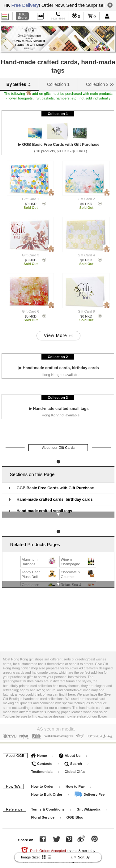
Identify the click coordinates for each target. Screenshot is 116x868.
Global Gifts (75, 764)
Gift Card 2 (86, 199)
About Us (70, 748)
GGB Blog (75, 810)
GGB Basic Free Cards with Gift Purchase (55, 483)
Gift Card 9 (86, 311)
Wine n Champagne (78, 555)
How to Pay (76, 779)
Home (39, 748)
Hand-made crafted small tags (45, 506)
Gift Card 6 (31, 311)
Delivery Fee (89, 787)
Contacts (42, 756)
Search (73, 756)
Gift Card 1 (31, 199)
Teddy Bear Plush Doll (39, 568)
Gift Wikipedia (89, 802)
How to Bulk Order (47, 787)
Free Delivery (25, 5)
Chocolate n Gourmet (78, 568)
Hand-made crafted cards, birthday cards (55, 495)
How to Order (43, 779)
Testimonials (42, 764)
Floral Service (43, 810)
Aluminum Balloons (39, 555)
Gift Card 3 (31, 255)
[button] (112, 84)
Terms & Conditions (48, 802)
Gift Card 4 (86, 255)
